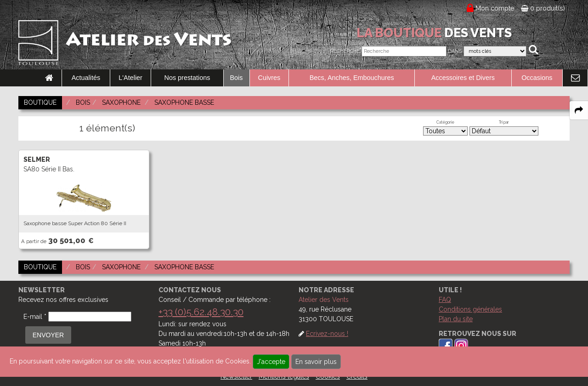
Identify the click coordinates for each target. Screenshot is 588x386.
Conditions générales (470, 309)
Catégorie (445, 122)
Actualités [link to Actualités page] (86, 78)
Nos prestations (187, 78)
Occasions (537, 78)
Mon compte (495, 8)
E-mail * (35, 317)
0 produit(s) (543, 8)
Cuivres (269, 78)
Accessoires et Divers (463, 78)
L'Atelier (130, 78)
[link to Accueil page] (49, 78)
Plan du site (456, 319)
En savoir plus (316, 362)
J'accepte (271, 362)
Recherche (345, 51)
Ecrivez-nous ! (327, 334)
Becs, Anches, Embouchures (352, 78)
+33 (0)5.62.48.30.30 (201, 312)
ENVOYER (48, 335)
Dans (455, 51)
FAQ (445, 300)
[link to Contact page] (575, 78)
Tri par (504, 122)
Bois (237, 78)
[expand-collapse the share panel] (579, 110)
